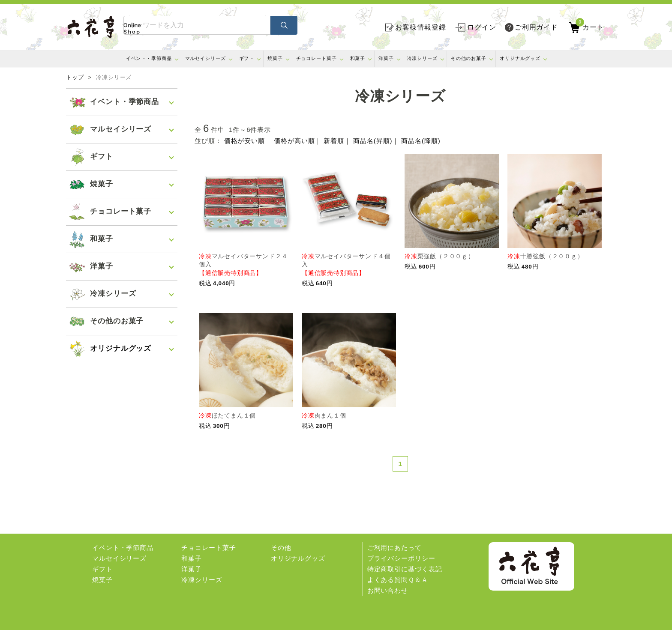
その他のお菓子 (469, 58)
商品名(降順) (421, 141)
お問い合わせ (388, 590)
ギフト (247, 58)
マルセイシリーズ (205, 58)
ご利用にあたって (394, 548)
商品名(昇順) (373, 141)
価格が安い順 (244, 141)
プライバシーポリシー (401, 558)
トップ (75, 78)
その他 (281, 548)
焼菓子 (275, 58)
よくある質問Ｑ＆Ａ (398, 580)
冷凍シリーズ (422, 58)
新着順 (334, 141)
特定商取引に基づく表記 (405, 569)
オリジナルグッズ (520, 58)
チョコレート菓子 (316, 58)
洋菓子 (386, 58)
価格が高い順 (294, 141)
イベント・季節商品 (149, 58)
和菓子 (358, 58)
